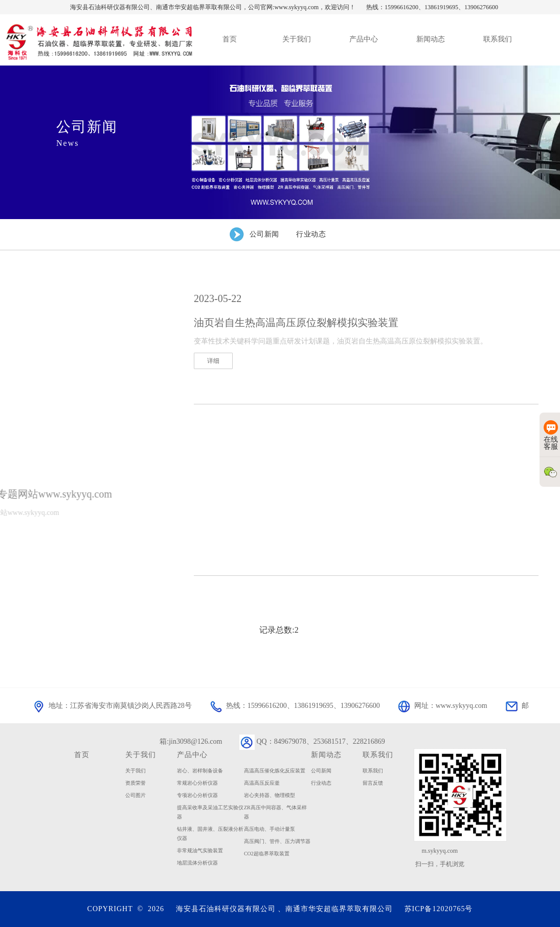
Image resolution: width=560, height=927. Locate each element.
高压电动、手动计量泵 (270, 829)
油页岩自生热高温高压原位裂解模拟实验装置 (296, 322)
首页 (82, 754)
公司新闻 (321, 771)
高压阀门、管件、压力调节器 (277, 841)
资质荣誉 (136, 783)
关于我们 (141, 754)
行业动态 (321, 783)
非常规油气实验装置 (200, 850)
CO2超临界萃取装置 (267, 854)
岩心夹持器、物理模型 (270, 795)
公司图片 (136, 795)
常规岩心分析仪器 (197, 783)
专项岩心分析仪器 (197, 795)
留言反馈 (373, 783)
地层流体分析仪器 (197, 863)
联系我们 (373, 771)
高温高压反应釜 (262, 783)
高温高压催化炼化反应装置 (275, 771)
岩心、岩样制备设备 (200, 771)
